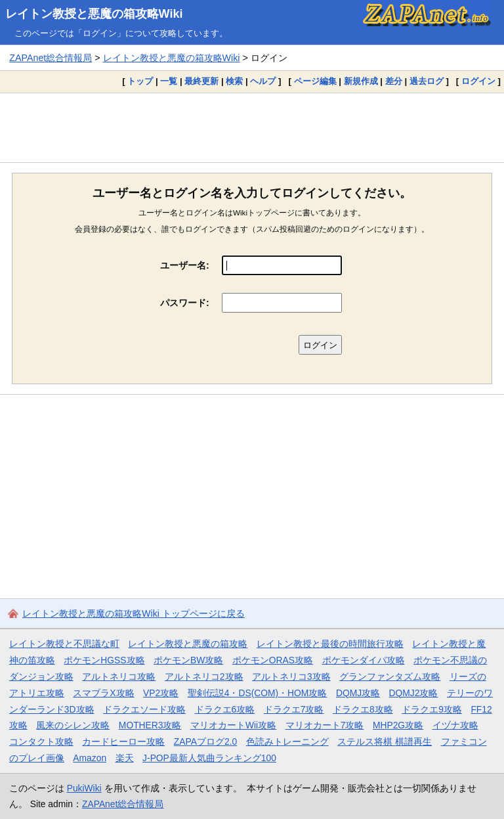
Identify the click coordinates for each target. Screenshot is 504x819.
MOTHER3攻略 (150, 725)
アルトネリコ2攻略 (204, 676)
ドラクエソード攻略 (144, 709)
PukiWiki (84, 788)
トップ (140, 81)
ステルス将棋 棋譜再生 (385, 742)
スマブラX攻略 (103, 693)
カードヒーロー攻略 (123, 742)
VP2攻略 (161, 693)
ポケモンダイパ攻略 (364, 660)
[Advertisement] (252, 127)
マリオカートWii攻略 (233, 725)
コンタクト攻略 (41, 742)
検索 (234, 81)
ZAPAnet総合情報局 (51, 58)
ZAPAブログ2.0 (205, 742)
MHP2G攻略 (398, 725)
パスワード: (185, 303)
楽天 (125, 758)
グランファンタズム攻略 (390, 676)
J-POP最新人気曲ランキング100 (209, 758)
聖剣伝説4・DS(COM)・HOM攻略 (258, 693)
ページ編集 (315, 81)
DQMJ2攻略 (414, 693)
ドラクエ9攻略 (432, 709)
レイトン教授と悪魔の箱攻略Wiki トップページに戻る (134, 613)
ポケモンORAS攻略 (273, 660)
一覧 (169, 81)
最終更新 (201, 81)
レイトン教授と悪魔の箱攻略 (188, 644)
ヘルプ (263, 81)
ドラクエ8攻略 (363, 709)
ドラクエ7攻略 (294, 709)
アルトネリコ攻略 (119, 676)
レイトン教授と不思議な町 (64, 644)
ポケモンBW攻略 (188, 660)
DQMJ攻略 (358, 693)
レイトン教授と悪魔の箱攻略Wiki (94, 14)
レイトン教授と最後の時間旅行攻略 (330, 644)
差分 (394, 81)
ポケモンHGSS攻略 (104, 660)
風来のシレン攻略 (73, 725)
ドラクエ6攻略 (225, 709)
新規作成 (361, 81)
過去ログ (427, 81)
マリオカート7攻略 (325, 725)
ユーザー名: (185, 265)
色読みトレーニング (287, 742)
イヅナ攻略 (455, 725)
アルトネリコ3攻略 (291, 676)
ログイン (478, 81)
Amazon (90, 758)
